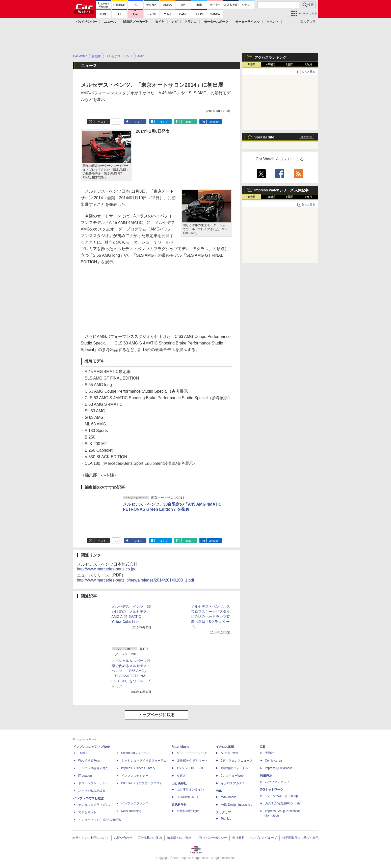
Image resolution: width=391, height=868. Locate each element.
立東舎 (181, 776)
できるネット (87, 812)
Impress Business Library (138, 768)
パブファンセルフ (277, 782)
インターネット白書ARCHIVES (100, 820)
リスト (116, 122)
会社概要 (238, 838)
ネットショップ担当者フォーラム (144, 761)
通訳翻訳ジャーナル (234, 768)
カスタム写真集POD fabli (283, 803)
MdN (219, 791)
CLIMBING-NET (188, 797)
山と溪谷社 (179, 783)
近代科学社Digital (188, 811)
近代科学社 (179, 805)
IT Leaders (85, 776)
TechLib (226, 819)
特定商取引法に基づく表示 (300, 838)
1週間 (289, 64)
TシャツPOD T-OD (191, 768)
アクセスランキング (270, 57)
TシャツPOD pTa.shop (281, 796)
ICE (263, 747)
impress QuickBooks (279, 768)
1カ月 (308, 64)
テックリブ (223, 812)
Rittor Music (180, 747)
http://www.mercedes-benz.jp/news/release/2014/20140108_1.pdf (136, 580)
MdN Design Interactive (237, 805)
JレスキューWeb (232, 776)
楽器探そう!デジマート (192, 761)
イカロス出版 (225, 747)
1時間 (252, 64)
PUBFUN (266, 776)
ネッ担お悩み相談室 (92, 791)
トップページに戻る (157, 715)
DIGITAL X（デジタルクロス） (142, 783)
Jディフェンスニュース (237, 761)
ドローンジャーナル (92, 783)
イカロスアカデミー (234, 783)
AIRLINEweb (230, 753)
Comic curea (273, 761)
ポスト (102, 122)
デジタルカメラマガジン (95, 805)
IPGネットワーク (272, 790)
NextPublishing (131, 811)
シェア (138, 122)
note (189, 122)
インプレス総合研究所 (93, 768)
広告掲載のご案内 (150, 838)
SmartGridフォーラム (136, 753)
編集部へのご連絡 (179, 838)
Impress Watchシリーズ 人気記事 (282, 190)
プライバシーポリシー (212, 838)
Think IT (84, 753)
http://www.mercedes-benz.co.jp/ (106, 569)
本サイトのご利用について (91, 838)
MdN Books (229, 797)
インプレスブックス (135, 803)
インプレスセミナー (135, 776)
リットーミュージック (192, 753)
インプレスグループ (263, 838)
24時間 (270, 64)
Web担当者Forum (90, 761)
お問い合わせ (123, 838)
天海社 (270, 753)
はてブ (164, 122)
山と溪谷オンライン (190, 790)
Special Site (264, 137)
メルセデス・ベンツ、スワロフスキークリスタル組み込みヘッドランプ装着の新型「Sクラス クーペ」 (211, 617)
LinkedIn (214, 122)
